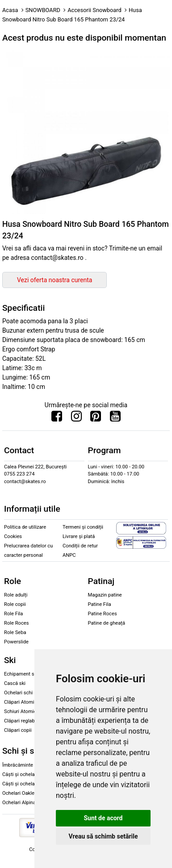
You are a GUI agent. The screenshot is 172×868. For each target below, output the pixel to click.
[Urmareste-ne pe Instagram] (76, 418)
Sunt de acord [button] (103, 818)
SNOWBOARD (43, 10)
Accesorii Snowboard (94, 10)
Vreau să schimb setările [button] (103, 836)
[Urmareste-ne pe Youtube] (115, 418)
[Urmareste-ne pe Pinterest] (96, 418)
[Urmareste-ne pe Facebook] (57, 418)
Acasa (10, 10)
